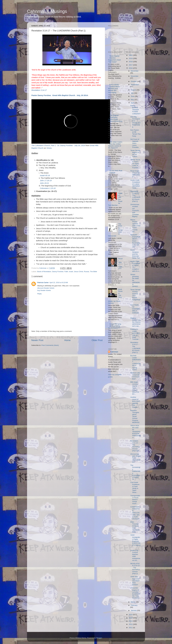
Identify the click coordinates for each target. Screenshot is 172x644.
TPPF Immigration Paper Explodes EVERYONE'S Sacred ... (135, 541)
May (133, 100)
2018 (131, 62)
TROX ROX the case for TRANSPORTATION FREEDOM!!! (135, 432)
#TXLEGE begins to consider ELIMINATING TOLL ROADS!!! (135, 593)
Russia (87, 272)
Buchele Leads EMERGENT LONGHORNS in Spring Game (135, 363)
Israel (71, 272)
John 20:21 (44, 183)
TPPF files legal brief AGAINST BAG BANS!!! (135, 581)
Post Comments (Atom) (50, 345)
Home (67, 340)
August (134, 90)
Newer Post (37, 340)
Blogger (99, 638)
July (133, 93)
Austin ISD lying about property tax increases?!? (115, 326)
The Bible (93, 272)
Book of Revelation (44, 272)
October (134, 81)
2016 (131, 68)
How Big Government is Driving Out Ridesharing (135, 122)
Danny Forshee (58, 272)
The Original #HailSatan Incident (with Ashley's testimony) (115, 118)
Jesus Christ (79, 272)
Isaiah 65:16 (45, 175)
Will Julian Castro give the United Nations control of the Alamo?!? (115, 145)
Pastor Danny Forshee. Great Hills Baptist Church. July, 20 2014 (60, 95)
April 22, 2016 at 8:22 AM (59, 282)
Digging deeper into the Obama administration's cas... (135, 322)
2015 (131, 615)
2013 (131, 621)
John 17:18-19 (46, 181)
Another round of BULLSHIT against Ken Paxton (135, 402)
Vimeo (49, 148)
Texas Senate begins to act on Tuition (135, 153)
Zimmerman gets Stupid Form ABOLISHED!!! (135, 458)
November (135, 76)
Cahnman (114, 352)
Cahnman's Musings (47, 11)
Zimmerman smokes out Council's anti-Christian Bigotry (135, 210)
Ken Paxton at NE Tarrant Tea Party (135, 133)
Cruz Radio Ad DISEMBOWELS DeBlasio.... (135, 310)
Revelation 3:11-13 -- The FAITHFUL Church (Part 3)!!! (135, 446)
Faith (66, 272)
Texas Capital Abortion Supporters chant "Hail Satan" (114, 59)
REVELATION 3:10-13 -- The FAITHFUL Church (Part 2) (135, 569)
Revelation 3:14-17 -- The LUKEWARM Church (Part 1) (135, 347)
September (135, 85)
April (133, 103)
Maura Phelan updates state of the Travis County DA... (135, 226)
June (133, 96)
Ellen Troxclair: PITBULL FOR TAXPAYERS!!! (135, 527)
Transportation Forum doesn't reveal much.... (135, 500)
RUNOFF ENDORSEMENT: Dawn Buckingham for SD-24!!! (135, 241)
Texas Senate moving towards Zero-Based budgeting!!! (135, 296)
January (134, 610)
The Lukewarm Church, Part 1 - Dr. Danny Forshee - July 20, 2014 (58, 145)
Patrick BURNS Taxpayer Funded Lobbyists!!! (135, 110)
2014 (131, 618)
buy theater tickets (44, 290)
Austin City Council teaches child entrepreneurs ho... (135, 555)
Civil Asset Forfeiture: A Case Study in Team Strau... (135, 487)
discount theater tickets (46, 288)
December (135, 71)
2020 (131, 55)
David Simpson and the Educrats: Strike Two (135, 254)
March (133, 602)
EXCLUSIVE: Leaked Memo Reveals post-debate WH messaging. (114, 89)
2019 (131, 58)
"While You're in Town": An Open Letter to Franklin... (135, 164)
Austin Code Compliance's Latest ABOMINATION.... (135, 184)
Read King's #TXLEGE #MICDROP (135, 174)
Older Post (97, 340)
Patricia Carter (43, 282)
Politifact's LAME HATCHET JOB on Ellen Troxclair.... (135, 334)
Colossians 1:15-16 (48, 188)
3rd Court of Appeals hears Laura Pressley (135, 143)
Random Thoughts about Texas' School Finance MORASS (135, 416)
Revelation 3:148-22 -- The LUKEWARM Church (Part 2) (135, 196)
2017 (131, 65)
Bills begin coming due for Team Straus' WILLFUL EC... (135, 388)
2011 (131, 628)
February (134, 605)
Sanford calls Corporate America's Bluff (135, 376)
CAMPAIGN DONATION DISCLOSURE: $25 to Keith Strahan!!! (135, 513)
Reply (39, 294)
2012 (131, 624)
